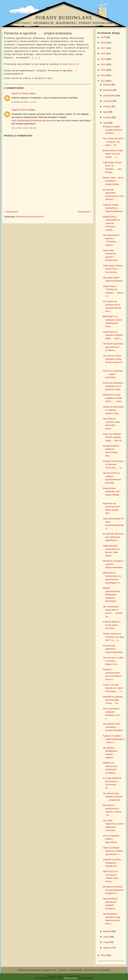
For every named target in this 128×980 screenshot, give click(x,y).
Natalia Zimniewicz (20, 93)
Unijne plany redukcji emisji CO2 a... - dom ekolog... (113, 269)
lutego (107, 942)
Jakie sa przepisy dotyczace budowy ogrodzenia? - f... (113, 851)
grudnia (107, 85)
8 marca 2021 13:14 (24, 102)
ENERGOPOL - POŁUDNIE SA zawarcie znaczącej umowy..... (111, 223)
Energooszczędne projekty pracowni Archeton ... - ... (112, 130)
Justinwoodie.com (71, 978)
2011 (103, 81)
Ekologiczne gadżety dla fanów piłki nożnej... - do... (113, 700)
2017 (103, 48)
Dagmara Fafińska (20, 110)
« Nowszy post (11, 212)
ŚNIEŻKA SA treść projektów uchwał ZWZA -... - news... (113, 398)
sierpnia (107, 106)
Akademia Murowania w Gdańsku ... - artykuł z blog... (113, 410)
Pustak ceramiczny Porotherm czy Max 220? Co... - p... (113, 637)
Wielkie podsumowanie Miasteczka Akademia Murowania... (111, 595)
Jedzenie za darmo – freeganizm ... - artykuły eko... (113, 863)
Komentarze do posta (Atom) (30, 217)
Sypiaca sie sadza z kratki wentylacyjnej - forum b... (113, 739)
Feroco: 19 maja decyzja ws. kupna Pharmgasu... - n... (113, 688)
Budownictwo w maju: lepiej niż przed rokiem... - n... (113, 154)
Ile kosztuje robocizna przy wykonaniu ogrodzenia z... (113, 537)
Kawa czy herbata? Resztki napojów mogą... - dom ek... (113, 437)
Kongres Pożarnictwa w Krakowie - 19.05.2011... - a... (113, 464)
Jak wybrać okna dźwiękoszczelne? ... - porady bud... (113, 797)
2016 (103, 54)
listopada (108, 90)
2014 (103, 64)
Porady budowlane (64, 18)
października (110, 96)
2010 (103, 955)
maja (106, 123)
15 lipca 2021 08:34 (24, 128)
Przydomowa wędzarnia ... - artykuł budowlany (113, 649)
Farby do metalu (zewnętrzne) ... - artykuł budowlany (113, 208)
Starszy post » (85, 212)
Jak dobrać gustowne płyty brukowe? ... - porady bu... (113, 347)
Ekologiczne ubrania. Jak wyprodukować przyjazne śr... (113, 890)
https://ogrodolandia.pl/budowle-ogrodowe (32, 121)
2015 (103, 59)
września (108, 101)
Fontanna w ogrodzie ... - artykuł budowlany (38, 33)
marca (107, 937)
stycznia (108, 948)
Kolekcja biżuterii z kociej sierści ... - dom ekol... (112, 625)
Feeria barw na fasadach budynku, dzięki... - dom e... (113, 335)
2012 (103, 75)
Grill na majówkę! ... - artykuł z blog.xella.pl (113, 839)
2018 (103, 43)
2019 (103, 37)
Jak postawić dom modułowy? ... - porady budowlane (113, 727)
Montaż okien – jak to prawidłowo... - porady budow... (113, 181)
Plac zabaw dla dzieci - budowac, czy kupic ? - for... (113, 142)
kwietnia (108, 931)
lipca (106, 112)
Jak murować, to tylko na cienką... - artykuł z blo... (113, 661)
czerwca (108, 117)
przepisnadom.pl (69, 64)
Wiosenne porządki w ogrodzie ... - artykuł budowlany (113, 564)
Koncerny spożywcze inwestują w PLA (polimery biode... (113, 386)
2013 (103, 70)
